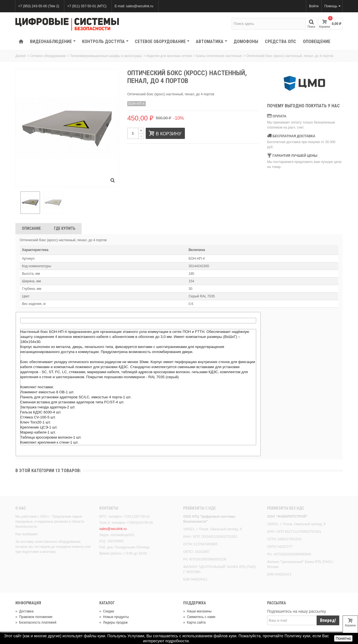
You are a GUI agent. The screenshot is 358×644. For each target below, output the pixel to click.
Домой (21, 56)
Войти (314, 6)
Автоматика (212, 42)
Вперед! (328, 621)
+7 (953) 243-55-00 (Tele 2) (39, 6)
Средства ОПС (281, 42)
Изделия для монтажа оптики (169, 56)
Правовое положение (34, 617)
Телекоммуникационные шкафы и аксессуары (106, 56)
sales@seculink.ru (113, 530)
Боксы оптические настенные (219, 56)
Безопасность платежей (36, 623)
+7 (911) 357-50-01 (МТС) (87, 6)
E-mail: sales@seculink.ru (134, 6)
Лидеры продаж (114, 623)
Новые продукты (114, 617)
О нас (21, 509)
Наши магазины (197, 612)
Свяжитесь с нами (199, 617)
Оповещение (317, 42)
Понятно (343, 638)
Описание (31, 229)
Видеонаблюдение (53, 42)
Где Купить (65, 229)
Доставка (24, 612)
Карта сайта (194, 623)
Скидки (107, 612)
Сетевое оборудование (162, 42)
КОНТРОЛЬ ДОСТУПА (105, 42)
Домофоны (246, 42)
